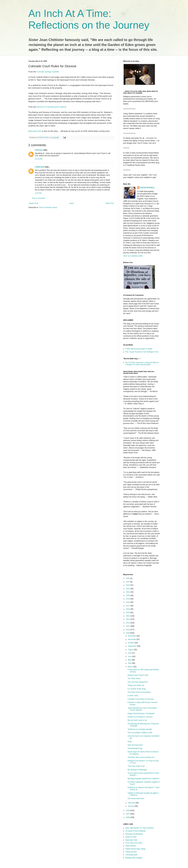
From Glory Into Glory (134, 843)
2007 (128, 814)
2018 (128, 602)
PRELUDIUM (131, 846)
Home (72, 203)
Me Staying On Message (137, 770)
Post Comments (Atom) (48, 207)
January (131, 806)
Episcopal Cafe (35, 131)
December (132, 636)
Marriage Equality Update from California (143, 779)
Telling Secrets (131, 852)
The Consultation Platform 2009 (140, 733)
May (130, 660)
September (133, 646)
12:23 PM (39, 159)
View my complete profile (133, 256)
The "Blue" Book (134, 678)
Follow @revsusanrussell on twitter (139, 349)
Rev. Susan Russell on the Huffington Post (142, 352)
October (131, 643)
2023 (128, 585)
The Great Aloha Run (136, 799)
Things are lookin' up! (136, 685)
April (130, 663)
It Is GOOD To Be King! (137, 689)
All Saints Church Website (136, 831)
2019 (128, 599)
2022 (128, 589)
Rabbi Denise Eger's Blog (135, 849)
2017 (128, 606)
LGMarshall (40, 167)
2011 (128, 626)
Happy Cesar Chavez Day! (138, 675)
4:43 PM (38, 193)
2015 (128, 613)
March (131, 667)
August (131, 650)
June (130, 656)
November (132, 639)
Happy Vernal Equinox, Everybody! (141, 714)
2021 (128, 592)
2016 (128, 609)
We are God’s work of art (137, 720)
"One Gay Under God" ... (137, 766)
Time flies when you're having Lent (141, 757)
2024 (128, 582)
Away (130, 742)
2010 (128, 630)
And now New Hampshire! (138, 682)
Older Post (110, 203)
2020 (128, 595)
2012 (128, 623)
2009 (128, 633)
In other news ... (134, 696)
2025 (128, 578)
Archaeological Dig (135, 748)
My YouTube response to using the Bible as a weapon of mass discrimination (142, 364)
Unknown (39, 150)
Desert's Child (131, 837)
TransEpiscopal (131, 855)
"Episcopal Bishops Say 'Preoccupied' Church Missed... (142, 709)
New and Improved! (135, 745)
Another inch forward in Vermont (140, 717)
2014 (128, 616)
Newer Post (34, 203)
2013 (128, 619)
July (130, 653)
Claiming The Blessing (134, 834)
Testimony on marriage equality (140, 729)
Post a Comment (38, 198)
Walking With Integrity (134, 858)
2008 (128, 811)
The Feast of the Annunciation (139, 692)
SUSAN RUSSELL (147, 188)
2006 (128, 817)
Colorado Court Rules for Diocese (141, 699)
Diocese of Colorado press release (51, 107)
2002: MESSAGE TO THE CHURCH (140, 828)
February (132, 803)
